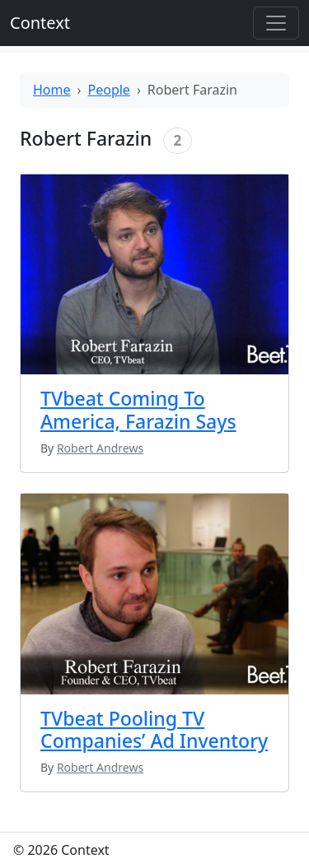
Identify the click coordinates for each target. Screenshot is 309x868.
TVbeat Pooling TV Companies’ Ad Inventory (154, 730)
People (109, 90)
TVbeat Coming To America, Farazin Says (138, 410)
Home (52, 90)
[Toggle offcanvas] (276, 23)
